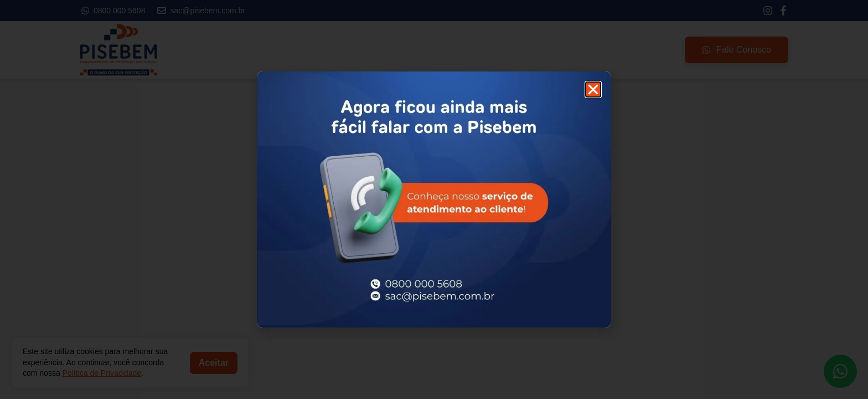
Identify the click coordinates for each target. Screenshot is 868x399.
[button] (593, 89)
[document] (434, 199)
